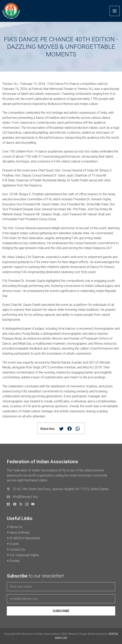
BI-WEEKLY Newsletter (25, 538)
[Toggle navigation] (115, 11)
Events (14, 544)
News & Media (20, 533)
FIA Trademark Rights (24, 555)
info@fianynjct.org (25, 497)
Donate (15, 561)
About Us (16, 527)
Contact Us (17, 550)
